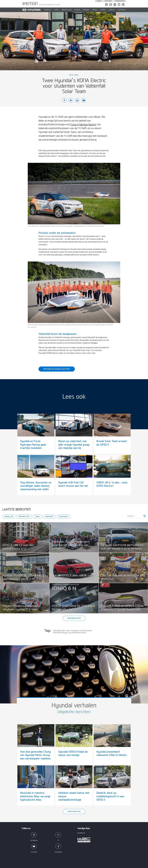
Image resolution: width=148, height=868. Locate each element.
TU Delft (82, 631)
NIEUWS (95, 10)
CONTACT (103, 10)
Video (37, 517)
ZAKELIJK (112, 10)
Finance (77, 10)
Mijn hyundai (108, 1)
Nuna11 (89, 631)
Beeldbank (81, 833)
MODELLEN (48, 10)
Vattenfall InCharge (60, 633)
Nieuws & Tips (24, 517)
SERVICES (86, 10)
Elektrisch (122, 10)
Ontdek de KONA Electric (57, 369)
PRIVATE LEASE (67, 10)
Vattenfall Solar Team (61, 631)
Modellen (9, 517)
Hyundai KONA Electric (77, 633)
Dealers (99, 1)
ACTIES (56, 10)
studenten (74, 631)
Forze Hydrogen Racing (83, 124)
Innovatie (49, 517)
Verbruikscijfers (120, 1)
